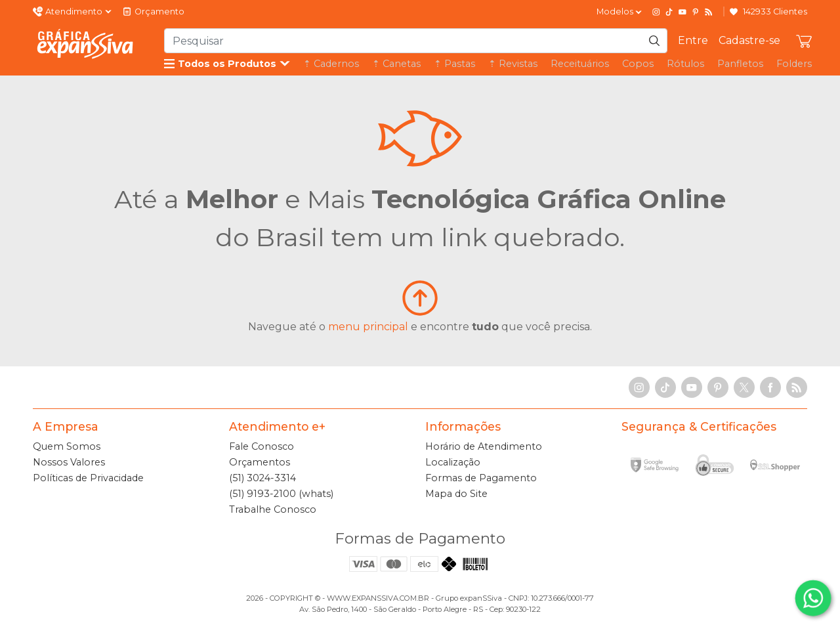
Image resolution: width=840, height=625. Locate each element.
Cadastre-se (749, 40)
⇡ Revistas (513, 64)
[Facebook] (770, 387)
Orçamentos (260, 462)
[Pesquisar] (654, 41)
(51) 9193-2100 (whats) (281, 494)
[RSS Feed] (709, 12)
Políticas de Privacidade (88, 478)
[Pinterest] (696, 12)
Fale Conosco (262, 446)
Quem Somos (67, 446)
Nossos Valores (69, 462)
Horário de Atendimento (484, 446)
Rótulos (685, 64)
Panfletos (740, 64)
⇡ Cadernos (331, 64)
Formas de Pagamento (481, 478)
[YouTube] (682, 12)
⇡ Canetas (396, 64)
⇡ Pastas (454, 64)
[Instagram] (656, 12)
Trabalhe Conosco (273, 509)
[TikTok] (669, 12)
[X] (744, 387)
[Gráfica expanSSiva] (85, 44)
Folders (794, 64)
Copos (638, 64)
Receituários (580, 64)
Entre (693, 40)
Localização (453, 462)
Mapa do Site (456, 494)
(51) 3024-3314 (262, 478)
